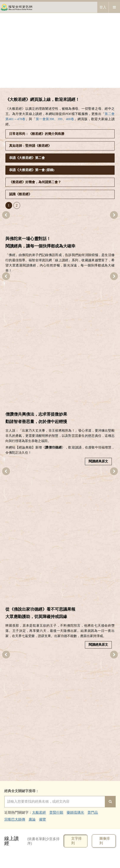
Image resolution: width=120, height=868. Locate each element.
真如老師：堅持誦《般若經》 (30, 146)
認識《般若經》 (20, 194)
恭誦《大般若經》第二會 (27, 158)
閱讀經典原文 (98, 461)
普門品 (93, 812)
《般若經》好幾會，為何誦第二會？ (35, 182)
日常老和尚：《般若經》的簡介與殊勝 (37, 134)
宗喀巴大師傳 (15, 819)
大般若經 (39, 812)
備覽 (42, 819)
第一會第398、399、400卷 (55, 119)
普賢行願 (56, 812)
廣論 (32, 819)
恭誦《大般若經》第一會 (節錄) (32, 170)
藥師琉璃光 (75, 812)
